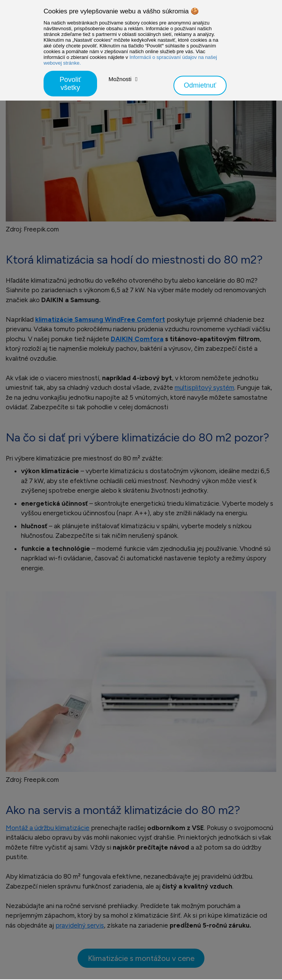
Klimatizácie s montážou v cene (141, 958)
